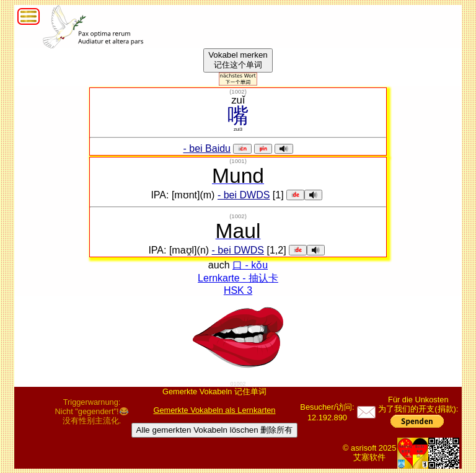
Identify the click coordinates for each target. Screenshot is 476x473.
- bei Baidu (207, 148)
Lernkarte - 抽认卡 (238, 278)
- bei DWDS (244, 195)
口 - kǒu (250, 265)
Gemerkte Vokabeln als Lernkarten (214, 410)
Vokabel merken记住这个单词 (238, 60)
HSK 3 (238, 290)
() (238, 91)
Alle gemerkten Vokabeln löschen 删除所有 (215, 430)
